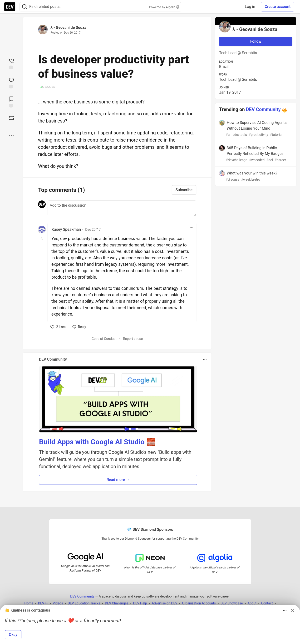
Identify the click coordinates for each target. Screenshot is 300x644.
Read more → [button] (118, 480)
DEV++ (43, 603)
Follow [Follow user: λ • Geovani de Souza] (256, 41)
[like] (58, 327)
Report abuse (133, 339)
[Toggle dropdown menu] (192, 228)
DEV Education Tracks (84, 603)
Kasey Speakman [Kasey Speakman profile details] (66, 229)
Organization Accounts (199, 603)
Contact (267, 603)
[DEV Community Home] (10, 7)
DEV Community (263, 109)
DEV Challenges (117, 603)
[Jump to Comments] (11, 82)
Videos (58, 603)
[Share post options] (11, 135)
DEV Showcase (232, 603)
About (252, 603)
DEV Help (140, 603)
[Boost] (11, 118)
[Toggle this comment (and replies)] (42, 238)
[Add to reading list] (11, 102)
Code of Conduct (104, 339)
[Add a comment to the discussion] (122, 208)
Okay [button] (13, 635)
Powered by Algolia (164, 7)
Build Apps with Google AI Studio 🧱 (97, 442)
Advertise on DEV (165, 603)
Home (29, 603)
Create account (278, 7)
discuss (48, 87)
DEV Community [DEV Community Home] (82, 596)
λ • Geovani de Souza (68, 28)
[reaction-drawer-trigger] (11, 63)
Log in (250, 7)
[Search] (25, 7)
